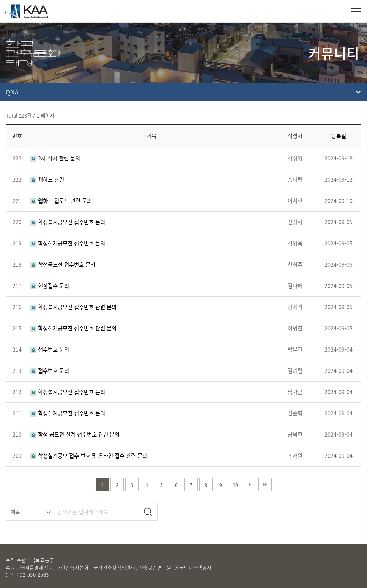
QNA (12, 92)
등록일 (339, 136)
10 (235, 485)
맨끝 (265, 485)
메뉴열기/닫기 (356, 11)
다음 (250, 485)
